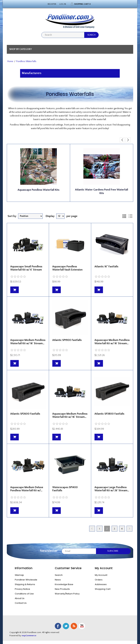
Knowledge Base (64, 584)
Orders (99, 580)
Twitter (66, 626)
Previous (92, 529)
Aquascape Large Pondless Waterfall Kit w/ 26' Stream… (112, 489)
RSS (74, 626)
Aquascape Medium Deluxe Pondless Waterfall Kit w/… (27, 489)
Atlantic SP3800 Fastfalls (109, 414)
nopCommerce (29, 636)
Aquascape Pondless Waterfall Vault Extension (67, 268)
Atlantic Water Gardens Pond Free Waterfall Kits (102, 191)
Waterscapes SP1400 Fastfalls (65, 489)
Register (52, 4)
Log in (63, 4)
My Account (101, 575)
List (130, 216)
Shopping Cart (103, 589)
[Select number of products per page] (60, 216)
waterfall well (48, 119)
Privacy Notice (22, 589)
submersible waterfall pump (90, 116)
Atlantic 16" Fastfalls (106, 267)
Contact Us (21, 603)
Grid (124, 216)
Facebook (58, 626)
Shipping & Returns (25, 584)
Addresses (101, 584)
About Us (20, 598)
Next (129, 529)
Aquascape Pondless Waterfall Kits (38, 190)
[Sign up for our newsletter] (79, 551)
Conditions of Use (24, 594)
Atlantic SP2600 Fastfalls (25, 414)
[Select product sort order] (30, 216)
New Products (62, 589)
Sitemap (19, 575)
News (58, 580)
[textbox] (63, 35)
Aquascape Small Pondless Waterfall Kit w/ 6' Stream (26, 268)
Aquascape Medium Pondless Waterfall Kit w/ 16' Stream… (28, 342)
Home (10, 61)
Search (59, 575)
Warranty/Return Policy (67, 594)
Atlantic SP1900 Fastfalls (67, 340)
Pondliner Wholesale (26, 580)
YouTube (82, 626)
